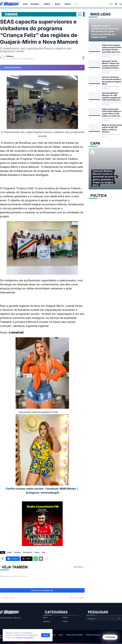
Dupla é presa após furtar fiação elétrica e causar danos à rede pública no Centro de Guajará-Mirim (112, 112)
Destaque (17, 552)
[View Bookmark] (111, 5)
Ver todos (78, 567)
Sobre (61, 635)
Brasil (57, 4)
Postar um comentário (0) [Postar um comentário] (42, 590)
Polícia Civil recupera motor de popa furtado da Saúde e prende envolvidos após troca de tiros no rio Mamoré (112, 49)
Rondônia (35, 4)
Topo (44, 552)
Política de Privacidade (74, 635)
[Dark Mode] (115, 4)
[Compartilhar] (82, 58)
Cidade (11, 14)
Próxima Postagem (76, 598)
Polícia (68, 4)
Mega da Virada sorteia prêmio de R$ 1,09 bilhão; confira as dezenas (112, 128)
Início (25, 4)
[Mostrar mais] (46, 559)
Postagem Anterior (8, 598)
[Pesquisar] (120, 4)
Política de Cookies (93, 635)
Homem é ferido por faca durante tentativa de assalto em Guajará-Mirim (112, 80)
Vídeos (65, 621)
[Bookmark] (80, 14)
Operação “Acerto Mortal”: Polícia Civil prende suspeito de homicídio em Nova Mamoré (111, 65)
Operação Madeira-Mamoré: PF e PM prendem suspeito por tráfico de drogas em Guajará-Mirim (111, 96)
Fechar (46, 635)
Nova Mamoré (27, 552)
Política (47, 4)
